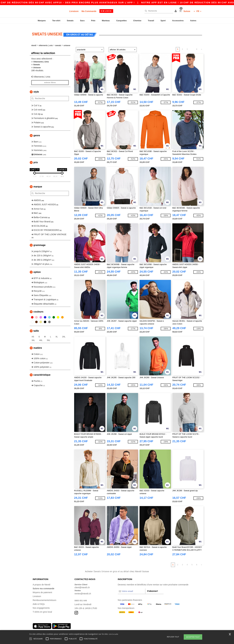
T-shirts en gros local (42, 609)
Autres (193, 21)
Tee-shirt (56, 21)
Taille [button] (36, 328)
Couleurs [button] (38, 309)
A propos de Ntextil (41, 582)
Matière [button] (38, 345)
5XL (49, 338)
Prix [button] (36, 160)
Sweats (70, 21)
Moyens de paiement (42, 590)
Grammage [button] (39, 243)
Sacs (82, 21)
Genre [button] (37, 133)
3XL (33, 338)
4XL (41, 338)
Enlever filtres (50, 80)
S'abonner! (153, 589)
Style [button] (36, 89)
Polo (93, 21)
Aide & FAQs (39, 602)
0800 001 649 (81, 598)
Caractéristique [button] (42, 372)
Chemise (137, 21)
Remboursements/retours (44, 598)
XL (57, 334)
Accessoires (178, 21)
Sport (163, 21)
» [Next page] (202, 47)
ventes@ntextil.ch (83, 591)
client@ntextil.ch (82, 585)
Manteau (106, 21)
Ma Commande (89, 11)
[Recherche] (158, 11)
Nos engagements (41, 606)
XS (33, 334)
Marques (42, 21)
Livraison (74, 11)
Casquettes (121, 21)
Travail (151, 21)
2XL (64, 334)
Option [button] (37, 270)
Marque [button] (38, 184)
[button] (176, 11)
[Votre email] (131, 589)
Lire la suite (113, 634)
